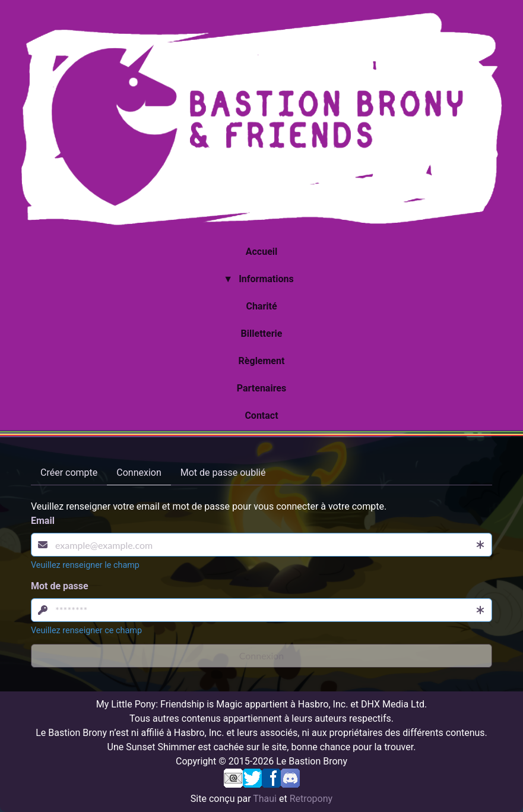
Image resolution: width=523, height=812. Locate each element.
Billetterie (262, 334)
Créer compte (69, 473)
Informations (266, 279)
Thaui (265, 799)
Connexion (139, 473)
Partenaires (261, 388)
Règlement (262, 361)
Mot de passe (60, 586)
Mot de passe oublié (223, 473)
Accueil (262, 252)
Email (43, 521)
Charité (261, 306)
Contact (261, 416)
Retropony (311, 799)
